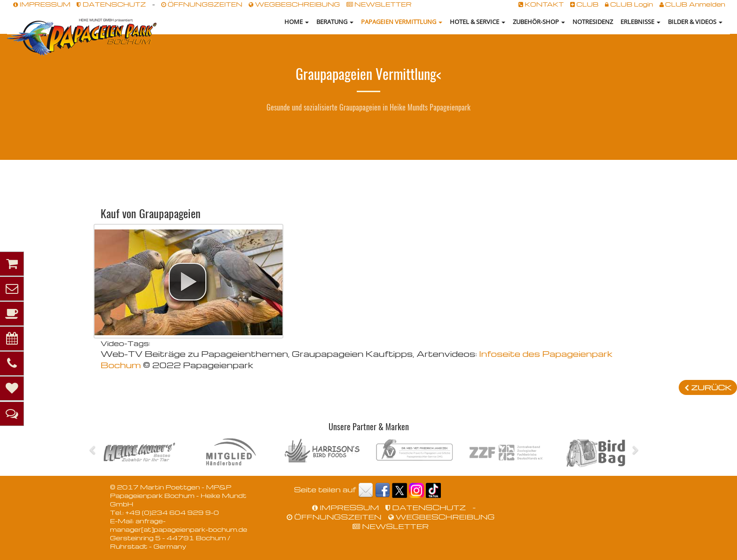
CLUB (584, 4)
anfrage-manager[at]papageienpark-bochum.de (179, 525)
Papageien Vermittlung (402, 22)
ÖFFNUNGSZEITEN (202, 4)
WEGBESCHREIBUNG (294, 4)
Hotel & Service (478, 22)
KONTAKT (541, 4)
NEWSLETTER (379, 4)
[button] (188, 282)
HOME (297, 22)
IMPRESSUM (42, 4)
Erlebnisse (640, 22)
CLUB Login (629, 4)
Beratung (335, 22)
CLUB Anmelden (692, 4)
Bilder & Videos (695, 22)
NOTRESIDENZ (593, 22)
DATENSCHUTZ (111, 4)
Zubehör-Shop (539, 22)
